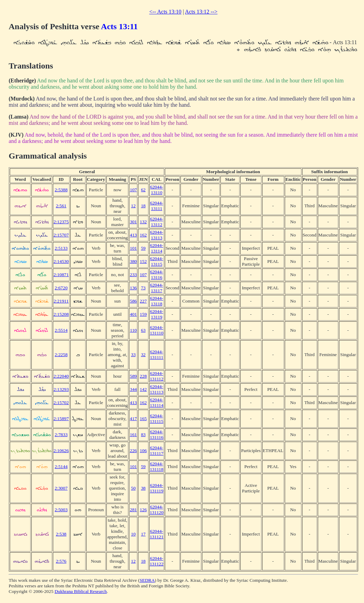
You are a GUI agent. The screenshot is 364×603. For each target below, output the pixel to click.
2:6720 (61, 288)
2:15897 (61, 419)
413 (133, 235)
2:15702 (61, 403)
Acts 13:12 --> (201, 12)
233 (133, 275)
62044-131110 (157, 330)
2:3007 (61, 488)
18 (143, 206)
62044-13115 (157, 261)
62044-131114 (157, 403)
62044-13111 (157, 206)
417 (133, 419)
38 (143, 488)
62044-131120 (157, 510)
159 (143, 314)
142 (143, 389)
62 (143, 190)
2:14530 (61, 261)
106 (143, 451)
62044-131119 (157, 488)
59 (143, 248)
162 (143, 235)
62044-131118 (157, 467)
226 (133, 451)
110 (134, 330)
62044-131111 (157, 355)
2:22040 (61, 376)
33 (133, 355)
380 (133, 261)
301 (133, 222)
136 (133, 288)
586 (133, 301)
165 (143, 419)
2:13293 (61, 389)
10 (133, 534)
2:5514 (61, 330)
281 (133, 510)
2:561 (61, 206)
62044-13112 (157, 222)
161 (133, 435)
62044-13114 (157, 248)
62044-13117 (157, 288)
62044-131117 (157, 451)
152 (143, 261)
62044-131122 (157, 561)
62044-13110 (157, 190)
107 (133, 190)
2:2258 (61, 355)
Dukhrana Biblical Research (81, 591)
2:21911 (61, 301)
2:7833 (61, 435)
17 (143, 534)
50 (133, 488)
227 (143, 301)
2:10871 (61, 275)
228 (143, 376)
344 (133, 389)
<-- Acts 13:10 (165, 12)
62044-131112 (157, 376)
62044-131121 (157, 534)
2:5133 (61, 248)
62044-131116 (157, 435)
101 (133, 248)
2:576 (61, 561)
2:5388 (61, 190)
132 (143, 222)
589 (133, 376)
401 (133, 314)
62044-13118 (157, 301)
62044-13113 (157, 235)
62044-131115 (157, 419)
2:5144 (61, 467)
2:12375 (61, 222)
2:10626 (61, 451)
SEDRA (147, 580)
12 (133, 206)
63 (143, 330)
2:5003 (61, 510)
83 (143, 435)
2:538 (61, 534)
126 (143, 510)
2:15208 (61, 314)
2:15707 (61, 235)
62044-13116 (157, 275)
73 (143, 288)
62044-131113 (157, 389)
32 (143, 355)
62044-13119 (157, 314)
